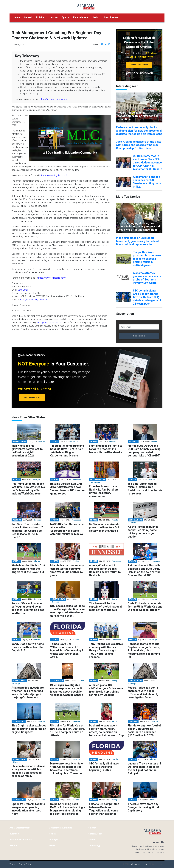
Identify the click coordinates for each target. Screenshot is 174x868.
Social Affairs (95, 834)
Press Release (111, 17)
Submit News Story (139, 65)
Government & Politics (60, 828)
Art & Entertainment (20, 828)
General (28, 17)
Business (14, 834)
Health (96, 17)
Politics (40, 17)
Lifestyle (53, 17)
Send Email (23, 290)
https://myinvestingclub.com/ (54, 99)
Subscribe (139, 336)
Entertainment (81, 17)
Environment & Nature (21, 840)
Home (18, 17)
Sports (65, 17)
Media (52, 845)
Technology (94, 845)
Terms (12, 864)
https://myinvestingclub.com (34, 300)
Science (92, 828)
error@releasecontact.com (50, 322)
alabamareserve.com (139, 864)
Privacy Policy (25, 864)
